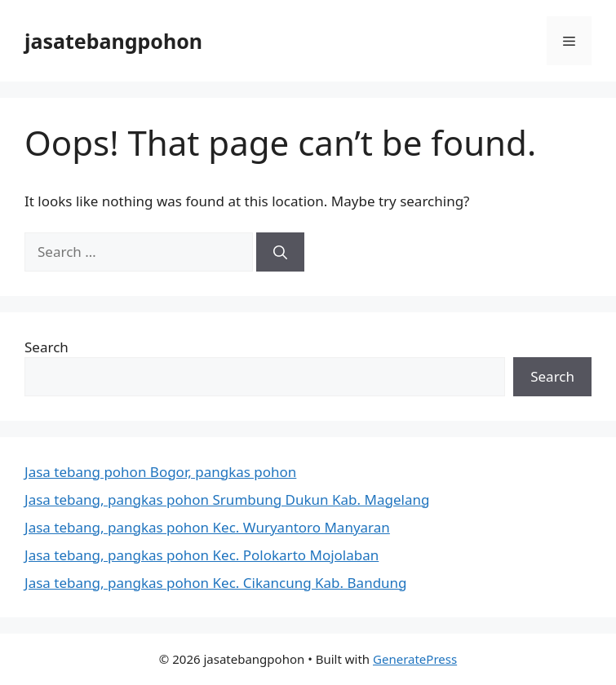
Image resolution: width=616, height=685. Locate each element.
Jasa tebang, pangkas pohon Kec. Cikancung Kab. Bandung (216, 583)
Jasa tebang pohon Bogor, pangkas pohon (160, 472)
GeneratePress (415, 659)
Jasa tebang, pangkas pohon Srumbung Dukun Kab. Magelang (227, 499)
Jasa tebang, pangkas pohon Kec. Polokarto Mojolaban (202, 555)
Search (47, 347)
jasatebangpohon (113, 41)
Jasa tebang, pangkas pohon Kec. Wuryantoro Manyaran (207, 527)
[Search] (280, 252)
